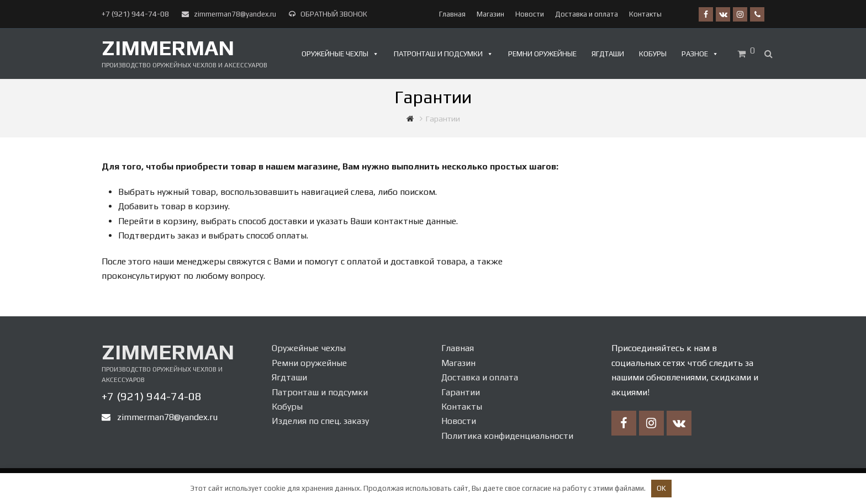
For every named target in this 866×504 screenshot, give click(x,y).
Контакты (462, 407)
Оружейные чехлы (335, 54)
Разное (695, 54)
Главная (458, 348)
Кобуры (653, 54)
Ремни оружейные (542, 54)
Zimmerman (168, 47)
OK (661, 488)
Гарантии (461, 392)
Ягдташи (608, 54)
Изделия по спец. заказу (320, 421)
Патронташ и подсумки (438, 54)
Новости (459, 421)
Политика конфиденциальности (507, 436)
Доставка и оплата (480, 377)
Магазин (458, 363)
